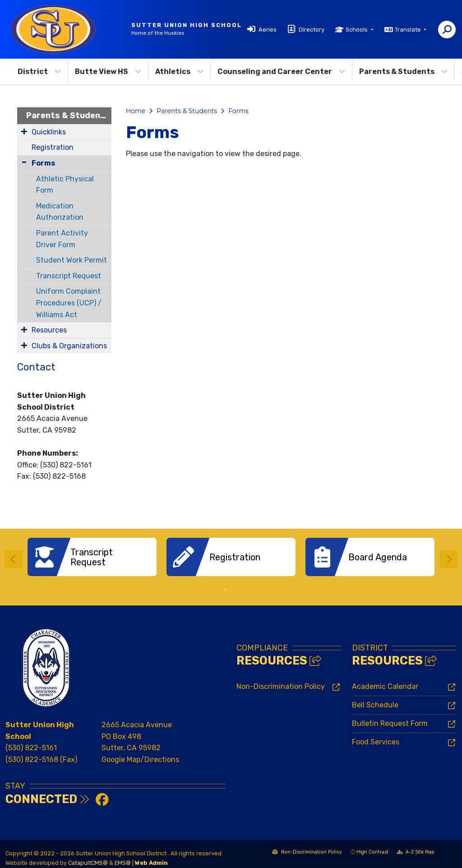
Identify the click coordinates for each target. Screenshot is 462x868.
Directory (312, 30)
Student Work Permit (72, 260)
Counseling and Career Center (281, 72)
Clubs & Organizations (69, 346)
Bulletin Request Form (390, 717)
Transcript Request (69, 276)
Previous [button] (14, 556)
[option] (92, 557)
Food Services (376, 735)
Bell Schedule (375, 698)
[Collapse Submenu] (24, 162)
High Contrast (372, 845)
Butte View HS (108, 72)
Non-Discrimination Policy (281, 680)
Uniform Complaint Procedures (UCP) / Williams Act (69, 303)
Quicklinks (49, 132)
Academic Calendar (385, 680)
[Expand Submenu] (24, 131)
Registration (53, 147)
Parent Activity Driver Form (62, 239)
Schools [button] (357, 30)
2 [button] (238, 583)
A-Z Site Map (416, 846)
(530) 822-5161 (31, 741)
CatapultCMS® (88, 856)
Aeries (268, 30)
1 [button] (224, 583)
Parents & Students (403, 72)
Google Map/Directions (140, 753)
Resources (49, 330)
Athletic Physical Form (65, 185)
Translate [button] (409, 30)
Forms (43, 163)
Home (136, 111)
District (39, 72)
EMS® (123, 856)
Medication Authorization (60, 212)
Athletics (179, 72)
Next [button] (448, 556)
